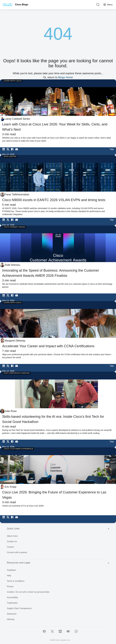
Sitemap (11, 619)
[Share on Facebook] (13, 151)
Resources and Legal (58, 563)
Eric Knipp (10, 487)
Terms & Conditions (16, 581)
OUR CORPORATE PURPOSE (17, 373)
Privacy (10, 586)
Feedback (11, 570)
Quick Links (58, 529)
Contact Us (12, 541)
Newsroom (12, 614)
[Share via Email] (17, 151)
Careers (10, 547)
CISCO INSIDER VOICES (14, 227)
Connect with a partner (17, 552)
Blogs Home (66, 77)
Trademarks (12, 603)
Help (9, 576)
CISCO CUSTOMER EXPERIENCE (18, 449)
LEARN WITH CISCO (13, 81)
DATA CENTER (10, 156)
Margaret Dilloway (15, 341)
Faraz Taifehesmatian (17, 194)
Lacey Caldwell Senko (17, 119)
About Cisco (12, 536)
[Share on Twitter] (9, 151)
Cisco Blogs (22, 5)
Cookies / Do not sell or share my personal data (28, 592)
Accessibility (12, 597)
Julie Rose (11, 411)
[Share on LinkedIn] (4, 151)
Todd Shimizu (12, 265)
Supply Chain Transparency (19, 608)
